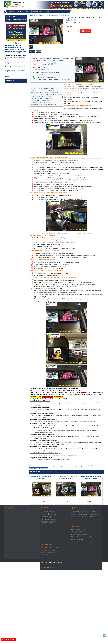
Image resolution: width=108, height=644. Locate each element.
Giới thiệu (12, 12)
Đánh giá (38, 52)
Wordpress (22, 57)
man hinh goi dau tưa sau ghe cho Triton (58, 466)
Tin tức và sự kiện (38, 12)
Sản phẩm (20, 12)
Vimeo (22, 75)
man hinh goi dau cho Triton (40, 466)
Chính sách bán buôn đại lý (79, 530)
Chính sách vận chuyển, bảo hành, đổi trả (83, 537)
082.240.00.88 (60, 61)
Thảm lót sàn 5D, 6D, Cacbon (49, 511)
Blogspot (8, 59)
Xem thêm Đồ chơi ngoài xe (49, 521)
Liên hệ (48, 12)
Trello (24, 67)
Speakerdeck (9, 57)
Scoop (8, 64)
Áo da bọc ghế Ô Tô (46, 518)
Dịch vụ (28, 12)
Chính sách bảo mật (78, 539)
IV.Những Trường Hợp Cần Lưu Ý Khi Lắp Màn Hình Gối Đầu (46, 95)
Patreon (15, 57)
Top (105, 635)
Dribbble (19, 67)
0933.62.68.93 (11, 48)
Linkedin (23, 70)
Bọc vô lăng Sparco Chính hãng (49, 513)
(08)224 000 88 (11, 50)
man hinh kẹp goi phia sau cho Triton (39, 469)
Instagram (24, 62)
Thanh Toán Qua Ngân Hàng (80, 534)
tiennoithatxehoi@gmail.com (16, 52)
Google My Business (10, 70)
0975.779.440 (11, 45)
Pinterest (8, 75)
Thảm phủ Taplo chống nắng (49, 515)
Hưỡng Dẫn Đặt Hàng (78, 532)
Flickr (13, 75)
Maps (18, 70)
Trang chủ (32, 15)
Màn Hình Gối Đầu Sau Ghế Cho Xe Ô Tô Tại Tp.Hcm (57, 15)
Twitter (7, 72)
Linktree (7, 77)
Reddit (17, 75)
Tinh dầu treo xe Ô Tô (47, 516)
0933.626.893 (51, 61)
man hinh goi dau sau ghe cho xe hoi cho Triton (82, 466)
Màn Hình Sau (39, 15)
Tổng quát (32, 52)
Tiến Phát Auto (50, 567)
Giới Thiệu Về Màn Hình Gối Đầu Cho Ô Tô (43, 89)
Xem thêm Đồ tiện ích (47, 523)
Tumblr (7, 67)
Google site (8, 62)
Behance (13, 67)
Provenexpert (16, 62)
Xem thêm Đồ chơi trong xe (49, 519)
